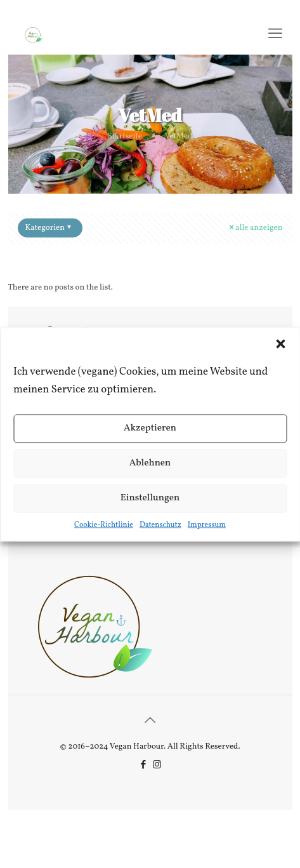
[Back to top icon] (150, 721)
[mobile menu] (275, 35)
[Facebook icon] (144, 765)
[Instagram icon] (157, 765)
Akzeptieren (150, 428)
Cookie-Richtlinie (104, 524)
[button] (280, 344)
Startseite (125, 137)
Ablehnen (150, 463)
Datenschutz (160, 524)
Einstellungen (150, 498)
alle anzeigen (255, 228)
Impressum (207, 524)
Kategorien (49, 228)
